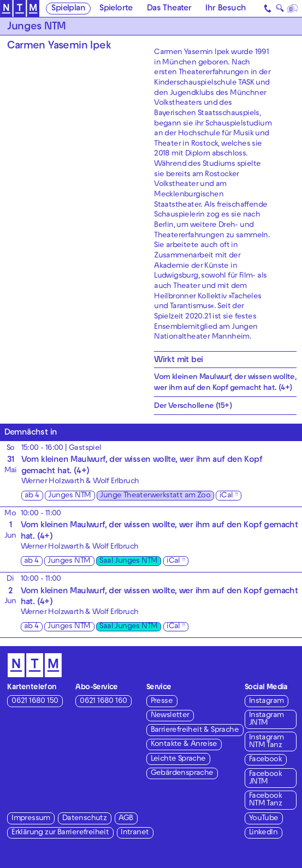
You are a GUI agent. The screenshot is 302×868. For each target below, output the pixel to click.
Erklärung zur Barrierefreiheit (60, 833)
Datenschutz (84, 819)
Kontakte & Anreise (184, 745)
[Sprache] (293, 8)
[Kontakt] (268, 8)
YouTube (264, 819)
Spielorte (116, 9)
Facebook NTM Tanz (265, 800)
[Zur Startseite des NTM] (20, 9)
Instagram (267, 701)
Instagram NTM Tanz (267, 742)
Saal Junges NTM (128, 561)
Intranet (135, 833)
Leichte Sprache (178, 759)
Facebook (265, 760)
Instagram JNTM (267, 719)
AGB (126, 819)
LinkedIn (263, 833)
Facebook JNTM (265, 778)
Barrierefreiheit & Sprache (195, 730)
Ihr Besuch (226, 9)
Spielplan (68, 9)
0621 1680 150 (35, 701)
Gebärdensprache (182, 773)
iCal (226, 496)
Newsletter (170, 716)
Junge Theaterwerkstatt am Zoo (155, 496)
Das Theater (169, 9)
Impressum (31, 819)
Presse (162, 701)
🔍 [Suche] (280, 10)
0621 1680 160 (103, 701)
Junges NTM (69, 496)
